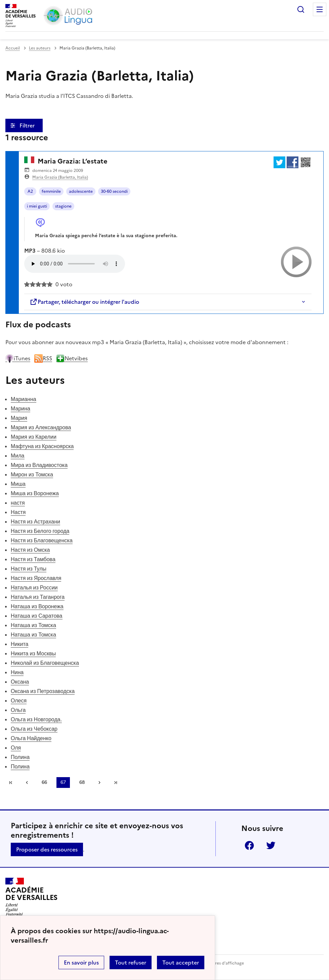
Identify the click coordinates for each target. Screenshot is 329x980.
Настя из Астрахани (35, 521)
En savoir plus (81, 963)
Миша (18, 484)
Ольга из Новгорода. (36, 719)
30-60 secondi (114, 191)
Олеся (19, 700)
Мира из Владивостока (39, 465)
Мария (19, 418)
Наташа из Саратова (37, 616)
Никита (19, 644)
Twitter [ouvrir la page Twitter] (271, 845)
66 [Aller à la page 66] (44, 782)
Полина (20, 757)
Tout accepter (181, 963)
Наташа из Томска (33, 625)
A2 (30, 191)
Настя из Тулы (29, 569)
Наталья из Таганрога (38, 597)
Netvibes (72, 358)
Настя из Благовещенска (42, 540)
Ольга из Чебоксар (34, 729)
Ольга (18, 710)
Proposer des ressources (47, 849)
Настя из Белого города (40, 531)
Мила (18, 456)
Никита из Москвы (33, 653)
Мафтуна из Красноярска (42, 446)
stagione (63, 206)
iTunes (18, 358)
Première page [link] (11, 783)
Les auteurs (40, 48)
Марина (20, 408)
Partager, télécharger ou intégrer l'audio (84, 302)
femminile (51, 191)
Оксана (20, 682)
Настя (18, 512)
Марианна (24, 399)
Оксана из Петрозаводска (43, 691)
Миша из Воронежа (35, 493)
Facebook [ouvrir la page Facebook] (249, 845)
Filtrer (28, 125)
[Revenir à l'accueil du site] (31, 897)
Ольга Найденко (31, 738)
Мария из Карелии (34, 437)
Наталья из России (34, 587)
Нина (17, 672)
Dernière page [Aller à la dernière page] (116, 783)
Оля (16, 748)
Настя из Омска (30, 550)
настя (18, 503)
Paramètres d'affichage (221, 963)
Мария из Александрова (41, 427)
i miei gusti (37, 206)
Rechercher (301, 9)
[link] (27, 783)
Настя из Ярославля (36, 578)
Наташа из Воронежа (37, 606)
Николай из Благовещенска (45, 663)
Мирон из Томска (32, 474)
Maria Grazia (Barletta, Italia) (60, 177)
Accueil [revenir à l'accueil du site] (13, 48)
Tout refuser (131, 963)
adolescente (81, 191)
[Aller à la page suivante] (99, 783)
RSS (43, 358)
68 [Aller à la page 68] (82, 782)
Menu (320, 9)
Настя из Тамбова (33, 559)
